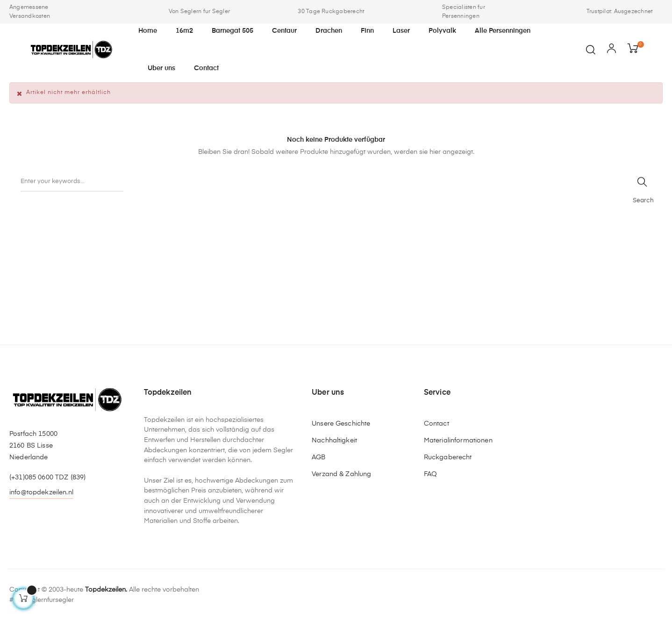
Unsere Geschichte (341, 424)
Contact (436, 424)
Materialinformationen (458, 441)
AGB (318, 457)
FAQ (430, 474)
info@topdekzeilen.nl (41, 492)
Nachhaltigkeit (334, 441)
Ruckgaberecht (448, 457)
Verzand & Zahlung (341, 474)
